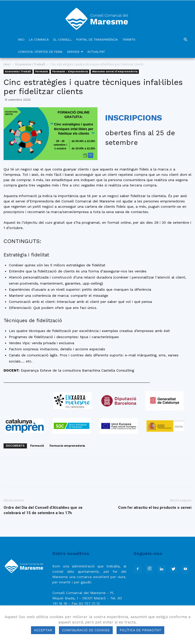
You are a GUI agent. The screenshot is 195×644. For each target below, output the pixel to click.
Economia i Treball (30, 64)
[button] (185, 40)
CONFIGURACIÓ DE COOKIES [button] (86, 630)
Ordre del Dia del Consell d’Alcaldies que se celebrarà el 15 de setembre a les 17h (43, 510)
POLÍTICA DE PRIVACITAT (140, 630)
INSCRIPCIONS (134, 118)
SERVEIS (75, 52)
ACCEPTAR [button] (43, 630)
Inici (7, 64)
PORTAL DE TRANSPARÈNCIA (97, 40)
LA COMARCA (39, 40)
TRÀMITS (129, 40)
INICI (21, 40)
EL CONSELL (62, 40)
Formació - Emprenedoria (70, 71)
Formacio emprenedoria (67, 446)
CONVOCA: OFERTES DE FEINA (40, 52)
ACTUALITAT (96, 52)
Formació (42, 71)
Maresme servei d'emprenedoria (115, 71)
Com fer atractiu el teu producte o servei (155, 508)
